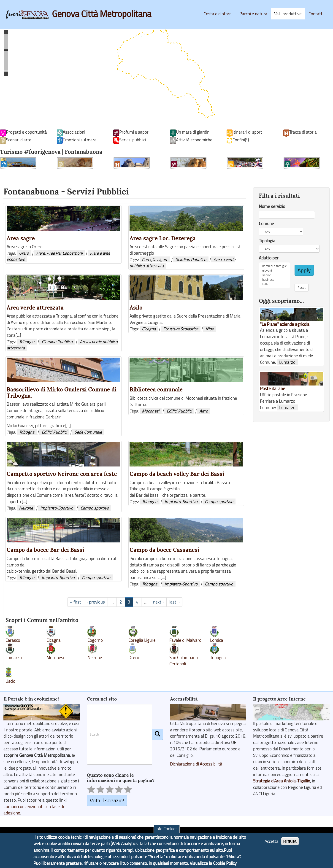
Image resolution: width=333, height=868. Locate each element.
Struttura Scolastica (181, 329)
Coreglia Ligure (155, 259)
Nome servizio (272, 206)
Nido (210, 329)
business (275, 280)
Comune (266, 224)
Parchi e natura (253, 14)
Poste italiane (273, 388)
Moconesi (151, 411)
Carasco (13, 640)
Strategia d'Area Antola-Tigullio (282, 781)
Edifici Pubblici (54, 432)
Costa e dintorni (218, 14)
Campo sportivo (95, 508)
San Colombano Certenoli (184, 661)
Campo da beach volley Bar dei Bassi (177, 474)
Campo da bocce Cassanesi (164, 550)
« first (76, 602)
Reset (302, 287)
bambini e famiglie (275, 266)
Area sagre (21, 238)
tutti (275, 284)
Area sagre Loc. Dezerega (163, 238)
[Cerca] (157, 734)
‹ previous (96, 602)
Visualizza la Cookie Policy (213, 863)
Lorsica (217, 640)
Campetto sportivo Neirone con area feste (62, 474)
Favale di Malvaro (185, 640)
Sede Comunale (88, 432)
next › (158, 602)
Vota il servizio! (107, 800)
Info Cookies (166, 829)
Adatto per (269, 258)
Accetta (272, 841)
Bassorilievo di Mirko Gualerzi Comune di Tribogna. (62, 393)
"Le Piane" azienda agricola (285, 324)
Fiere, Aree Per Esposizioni (59, 253)
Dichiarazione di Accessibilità (196, 764)
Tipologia (267, 241)
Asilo (136, 308)
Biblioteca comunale (156, 390)
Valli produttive (288, 14)
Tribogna (27, 342)
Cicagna (149, 329)
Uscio (10, 681)
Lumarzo (14, 658)
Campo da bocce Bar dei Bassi (45, 550)
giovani (275, 270)
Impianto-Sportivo (57, 508)
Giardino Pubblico (191, 259)
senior (275, 275)
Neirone (26, 508)
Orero (24, 253)
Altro (204, 411)
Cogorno (95, 640)
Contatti (316, 14)
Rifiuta (290, 841)
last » (174, 602)
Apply (304, 270)
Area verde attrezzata (35, 308)
